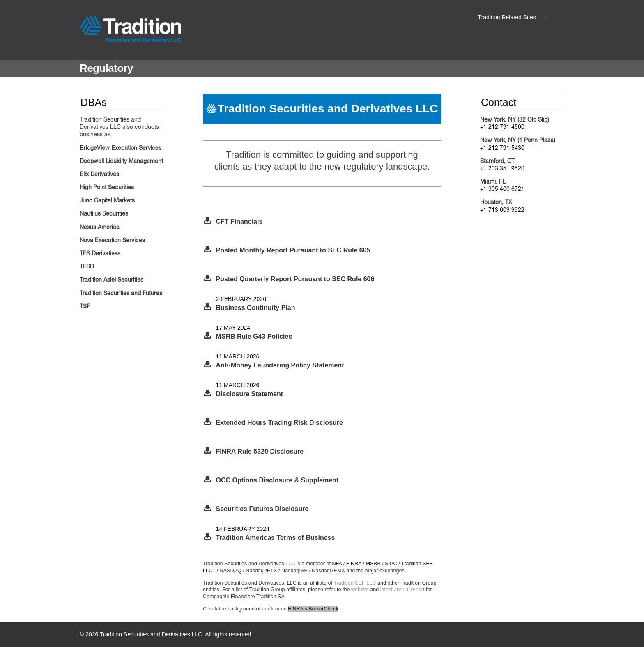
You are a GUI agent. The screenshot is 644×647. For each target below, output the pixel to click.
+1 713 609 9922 (502, 210)
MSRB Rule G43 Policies (254, 336)
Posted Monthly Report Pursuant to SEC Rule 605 (293, 250)
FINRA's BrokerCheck (313, 609)
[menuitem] (511, 17)
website (360, 590)
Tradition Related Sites (507, 17)
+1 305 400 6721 (502, 189)
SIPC (391, 564)
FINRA (354, 564)
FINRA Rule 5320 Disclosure (260, 451)
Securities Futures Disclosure (262, 509)
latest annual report (402, 590)
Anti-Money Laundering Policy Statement (280, 365)
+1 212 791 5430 (502, 148)
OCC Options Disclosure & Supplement (277, 480)
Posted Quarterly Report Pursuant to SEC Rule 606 (295, 279)
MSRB (373, 564)
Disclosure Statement (250, 394)
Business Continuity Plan (256, 308)
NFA (337, 564)
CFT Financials (239, 221)
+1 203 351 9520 (502, 169)
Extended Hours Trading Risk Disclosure (279, 423)
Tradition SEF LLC (355, 583)
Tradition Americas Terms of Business (276, 538)
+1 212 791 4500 (502, 127)
